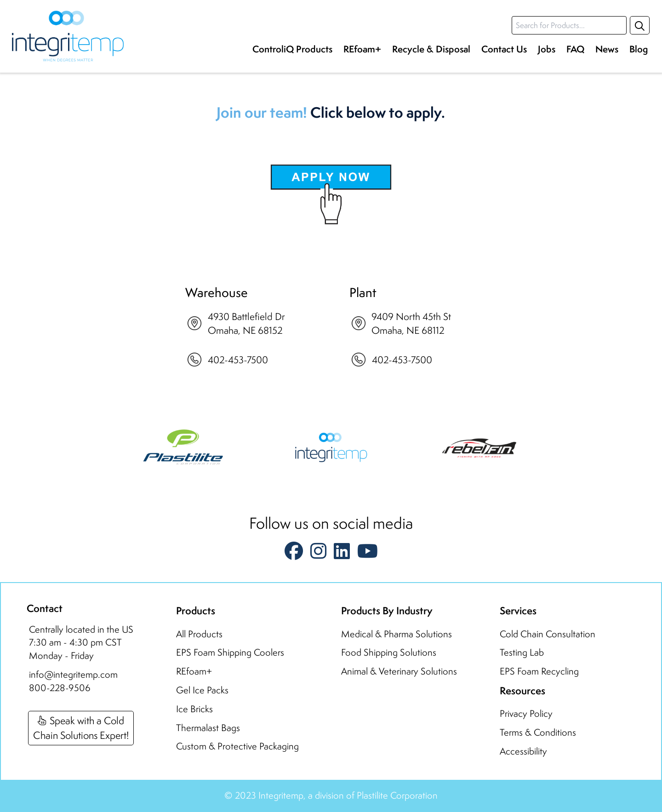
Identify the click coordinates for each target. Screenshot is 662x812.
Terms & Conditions (538, 732)
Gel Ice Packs (202, 690)
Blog (639, 49)
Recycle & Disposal (431, 49)
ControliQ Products (292, 49)
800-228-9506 (60, 688)
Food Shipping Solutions (389, 652)
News (607, 49)
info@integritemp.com (73, 674)
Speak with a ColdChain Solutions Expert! (81, 728)
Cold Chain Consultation (548, 634)
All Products (199, 634)
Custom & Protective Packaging (237, 746)
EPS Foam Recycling (539, 671)
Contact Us (504, 49)
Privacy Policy (526, 713)
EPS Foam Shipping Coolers (230, 652)
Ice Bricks (194, 709)
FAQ (575, 49)
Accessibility (523, 751)
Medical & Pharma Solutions (397, 634)
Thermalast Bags (208, 728)
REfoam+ (362, 49)
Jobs (547, 49)
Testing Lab (522, 652)
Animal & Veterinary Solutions (399, 671)
